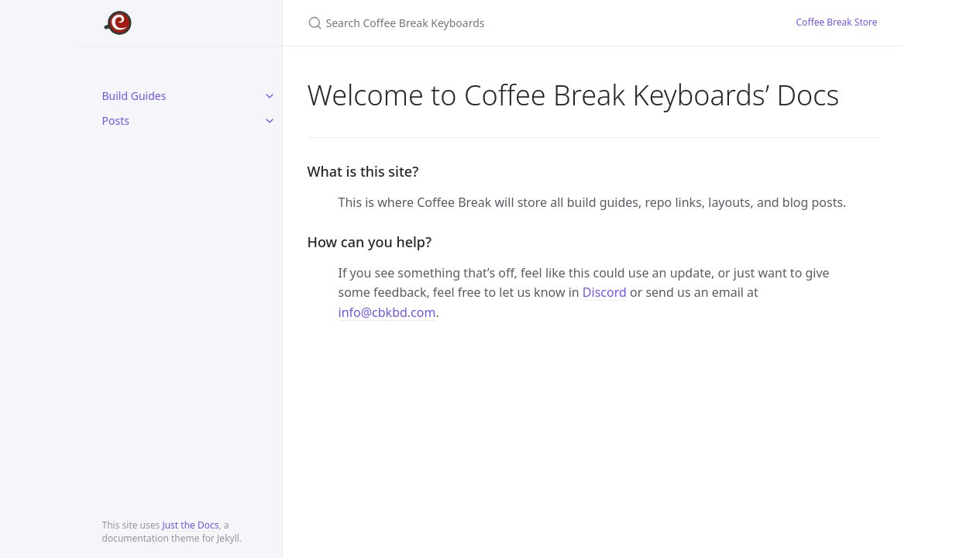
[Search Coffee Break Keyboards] (490, 23)
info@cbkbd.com (387, 312)
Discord (605, 292)
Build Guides (134, 96)
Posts (116, 121)
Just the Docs (190, 525)
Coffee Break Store (837, 22)
